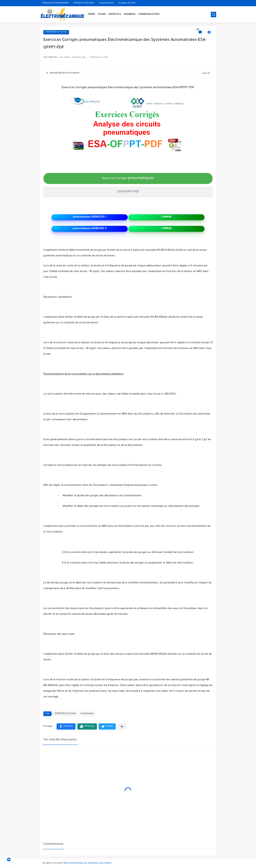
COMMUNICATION (149, 14)
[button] (66, 726)
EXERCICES (115, 14)
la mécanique (87, 714)
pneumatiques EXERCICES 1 (90, 217)
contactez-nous (106, 3)
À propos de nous (127, 3)
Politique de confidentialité (55, 3)
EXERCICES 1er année (56, 32)
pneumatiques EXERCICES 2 (90, 229)
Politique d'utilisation (84, 3)
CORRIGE (166, 217)
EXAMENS (130, 14)
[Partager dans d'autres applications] (122, 726)
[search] (214, 15)
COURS (102, 14)
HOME (91, 14)
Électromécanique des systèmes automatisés (88, 863)
